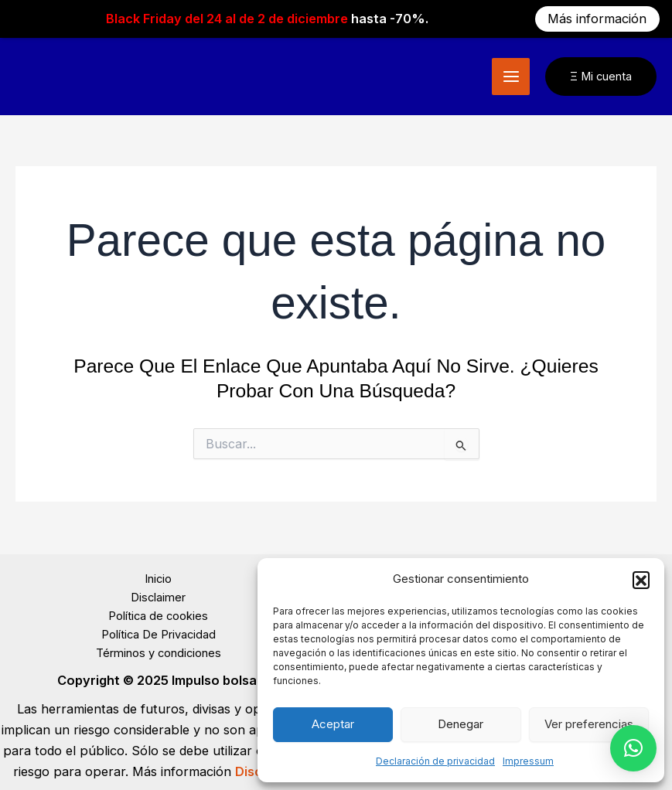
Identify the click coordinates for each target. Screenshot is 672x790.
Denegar (461, 724)
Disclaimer (158, 594)
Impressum (528, 761)
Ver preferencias (589, 724)
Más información (597, 19)
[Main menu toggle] (511, 73)
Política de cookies (158, 612)
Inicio (158, 575)
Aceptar (333, 724)
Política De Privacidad (159, 631)
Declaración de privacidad (435, 761)
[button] (641, 580)
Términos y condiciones (159, 649)
